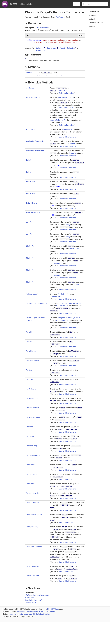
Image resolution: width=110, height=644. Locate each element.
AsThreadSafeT (33, 97)
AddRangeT (31, 88)
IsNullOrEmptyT (33, 213)
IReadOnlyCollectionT (34, 600)
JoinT (29, 222)
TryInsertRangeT (33, 455)
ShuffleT (30, 246)
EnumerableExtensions (67, 137)
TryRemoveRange (33, 503)
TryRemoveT (32, 474)
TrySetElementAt (32, 566)
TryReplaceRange (33, 527)
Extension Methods (96, 23)
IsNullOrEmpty (32, 203)
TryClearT (31, 380)
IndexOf (29, 160)
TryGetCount (31, 389)
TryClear (29, 370)
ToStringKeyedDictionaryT (37, 303)
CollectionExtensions (67, 93)
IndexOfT (30, 182)
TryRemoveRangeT (34, 515)
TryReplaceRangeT (34, 547)
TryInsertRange (32, 446)
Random (73, 153)
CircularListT (63, 294)
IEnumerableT (56, 296)
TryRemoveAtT (33, 493)
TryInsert (30, 427)
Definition (93, 15)
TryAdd (29, 332)
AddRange (60, 17)
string (68, 225)
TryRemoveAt (31, 484)
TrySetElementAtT (34, 576)
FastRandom (70, 144)
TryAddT (30, 342)
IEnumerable (51, 48)
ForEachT (31, 129)
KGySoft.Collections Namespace (37, 595)
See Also (92, 27)
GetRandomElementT (35, 141)
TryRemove (30, 465)
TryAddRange (31, 351)
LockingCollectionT (66, 97)
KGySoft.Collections (42, 28)
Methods (92, 19)
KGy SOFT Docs (53, 609)
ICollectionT (62, 91)
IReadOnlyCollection (67, 48)
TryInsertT (31, 436)
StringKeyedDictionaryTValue (69, 303)
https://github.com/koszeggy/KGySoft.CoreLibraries (36, 612)
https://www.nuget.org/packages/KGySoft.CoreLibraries (29, 614)
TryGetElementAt (33, 408)
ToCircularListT (33, 294)
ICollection (39, 48)
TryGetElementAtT (34, 417)
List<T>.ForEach (67, 129)
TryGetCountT (32, 398)
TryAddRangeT (33, 361)
